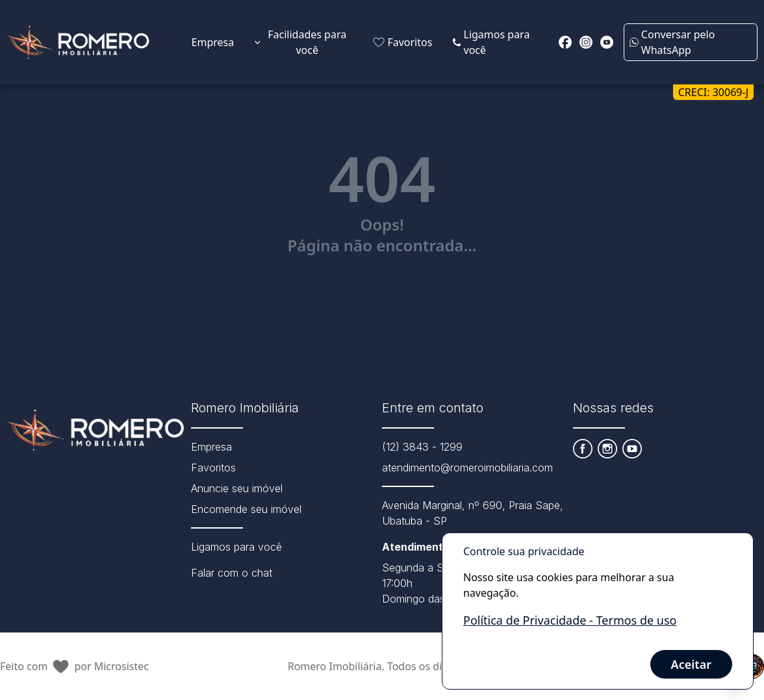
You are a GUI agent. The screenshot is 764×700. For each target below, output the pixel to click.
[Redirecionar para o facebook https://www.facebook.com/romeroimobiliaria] (565, 42)
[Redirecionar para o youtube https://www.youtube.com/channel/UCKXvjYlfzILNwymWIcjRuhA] (607, 42)
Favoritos (213, 468)
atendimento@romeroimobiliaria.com (467, 468)
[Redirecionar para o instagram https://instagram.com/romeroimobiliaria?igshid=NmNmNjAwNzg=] (586, 42)
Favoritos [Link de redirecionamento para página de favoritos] (402, 42)
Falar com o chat (232, 573)
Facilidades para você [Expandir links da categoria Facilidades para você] (300, 42)
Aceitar (691, 664)
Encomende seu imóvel (246, 509)
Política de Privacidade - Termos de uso (570, 620)
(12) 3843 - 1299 (422, 447)
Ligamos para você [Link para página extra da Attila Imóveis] (491, 42)
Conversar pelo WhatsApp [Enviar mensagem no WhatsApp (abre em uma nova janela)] (672, 42)
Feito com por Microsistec (74, 667)
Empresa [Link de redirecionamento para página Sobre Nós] (213, 42)
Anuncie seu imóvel (237, 488)
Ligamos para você (236, 547)
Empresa (211, 447)
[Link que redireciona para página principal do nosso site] (78, 42)
